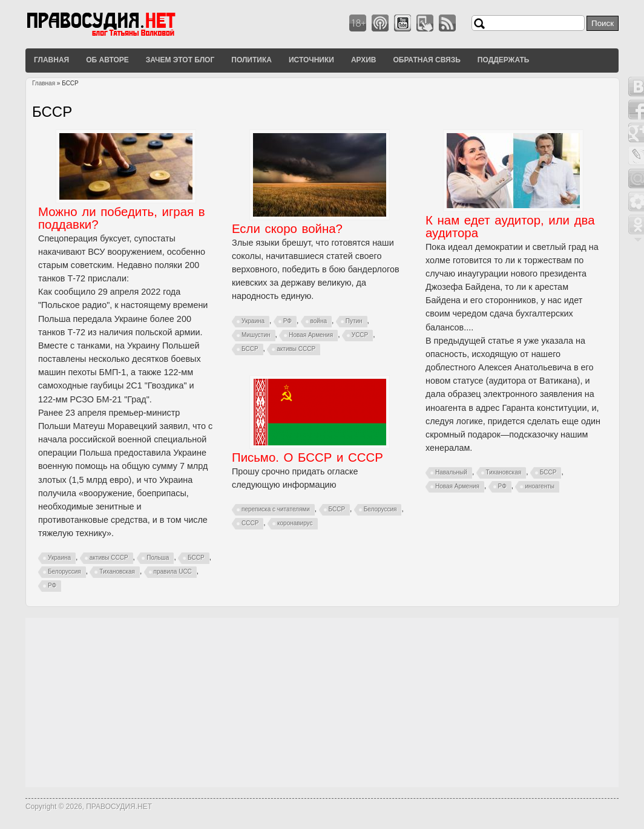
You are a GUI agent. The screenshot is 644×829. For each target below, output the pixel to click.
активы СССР (109, 558)
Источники (311, 60)
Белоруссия (64, 572)
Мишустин (256, 335)
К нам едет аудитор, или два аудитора (510, 227)
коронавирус (295, 523)
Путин (354, 321)
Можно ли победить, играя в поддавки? (122, 218)
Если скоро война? (287, 229)
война (319, 321)
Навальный (451, 472)
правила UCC (173, 572)
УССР (360, 335)
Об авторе (107, 60)
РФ (52, 585)
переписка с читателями (276, 509)
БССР (196, 558)
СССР (250, 523)
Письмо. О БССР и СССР (307, 457)
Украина (59, 558)
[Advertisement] (322, 703)
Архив (364, 60)
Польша (158, 558)
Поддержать (504, 60)
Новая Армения (311, 335)
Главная (51, 60)
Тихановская (117, 572)
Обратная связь (426, 60)
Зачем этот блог (180, 60)
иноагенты (540, 486)
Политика (251, 60)
